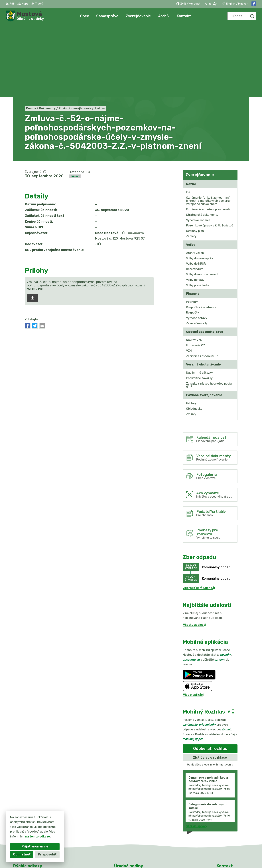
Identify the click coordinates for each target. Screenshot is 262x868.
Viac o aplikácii (194, 622)
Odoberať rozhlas (210, 676)
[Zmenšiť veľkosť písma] (206, 4)
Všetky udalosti (194, 552)
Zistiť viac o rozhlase (210, 685)
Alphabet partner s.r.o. (135, 858)
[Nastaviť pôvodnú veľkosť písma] (210, 4)
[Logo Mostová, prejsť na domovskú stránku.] (25, 16)
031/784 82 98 (228, 830)
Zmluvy (75, 104)
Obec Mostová (189, 858)
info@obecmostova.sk (233, 834)
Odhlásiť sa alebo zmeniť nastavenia (210, 692)
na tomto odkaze (38, 836)
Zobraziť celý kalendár (199, 515)
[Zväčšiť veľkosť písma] (215, 4)
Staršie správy (197, 753)
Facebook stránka (230, 838)
